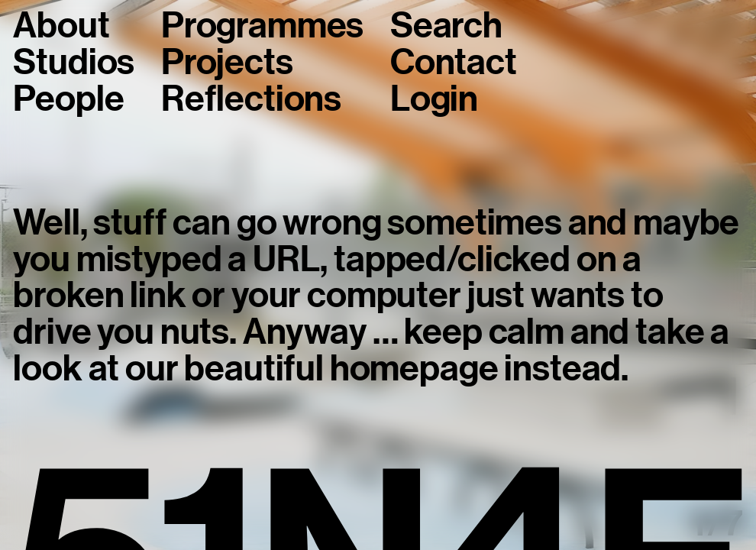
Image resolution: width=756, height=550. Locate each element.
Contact (454, 63)
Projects (227, 63)
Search (446, 26)
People (68, 99)
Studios (74, 63)
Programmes (262, 26)
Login (434, 99)
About (61, 26)
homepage (414, 368)
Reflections (251, 99)
